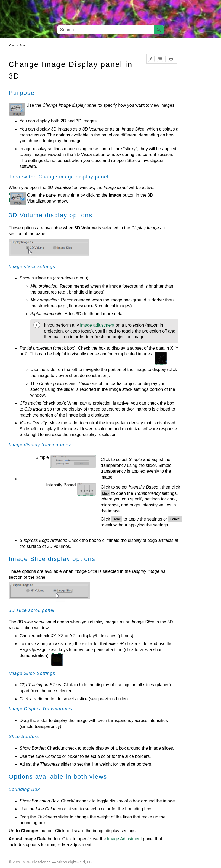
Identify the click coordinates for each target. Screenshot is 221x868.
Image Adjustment (124, 839)
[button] (159, 30)
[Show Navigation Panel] (214, 13)
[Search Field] (111, 30)
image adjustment (97, 325)
